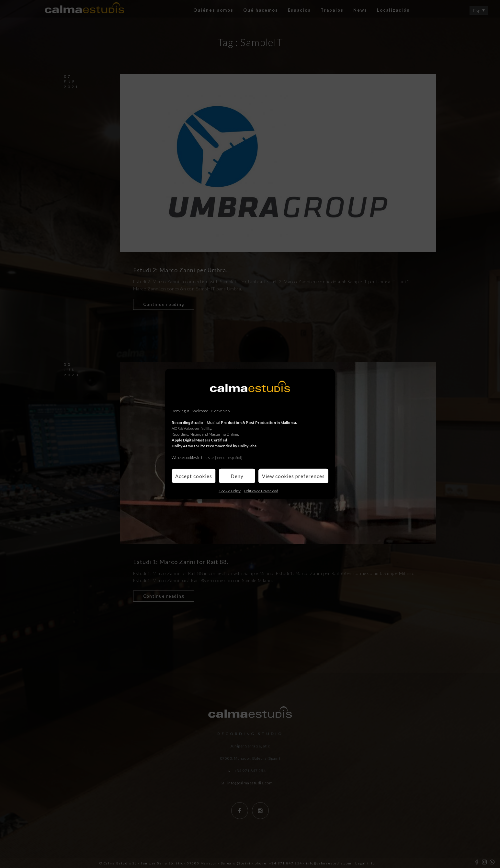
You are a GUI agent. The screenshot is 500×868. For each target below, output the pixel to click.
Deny (237, 476)
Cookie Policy (230, 491)
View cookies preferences (293, 476)
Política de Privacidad (261, 491)
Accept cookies (194, 476)
